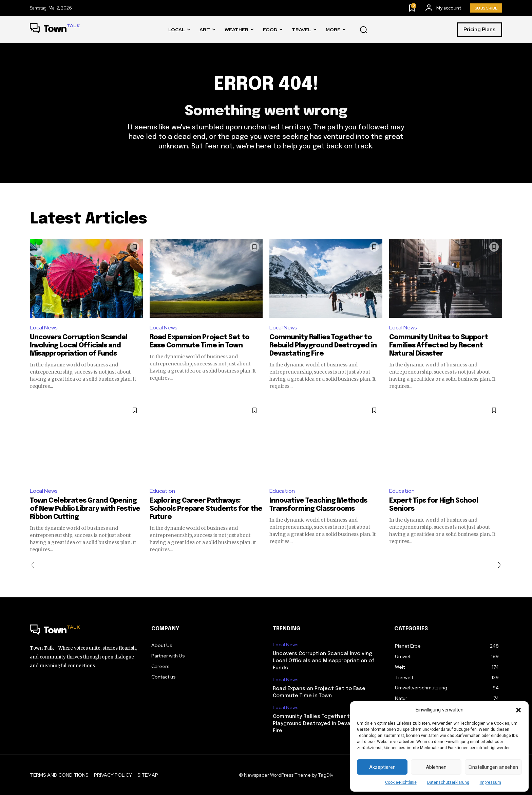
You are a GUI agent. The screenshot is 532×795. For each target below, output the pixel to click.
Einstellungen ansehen (493, 767)
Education (162, 491)
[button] (518, 710)
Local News (44, 328)
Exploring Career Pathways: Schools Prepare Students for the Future (206, 509)
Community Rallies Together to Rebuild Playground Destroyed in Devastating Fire (323, 346)
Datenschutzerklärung (448, 782)
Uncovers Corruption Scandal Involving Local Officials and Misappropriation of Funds (79, 346)
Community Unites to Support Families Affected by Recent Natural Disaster (439, 346)
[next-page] (497, 565)
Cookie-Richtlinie (401, 782)
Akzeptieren (382, 767)
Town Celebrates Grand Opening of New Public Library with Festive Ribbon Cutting (85, 509)
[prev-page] (35, 565)
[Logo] (55, 30)
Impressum (490, 782)
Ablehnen (436, 767)
